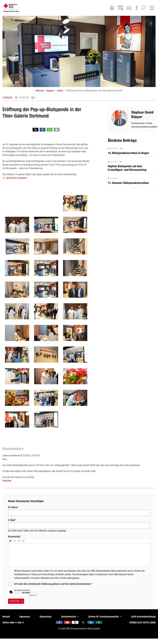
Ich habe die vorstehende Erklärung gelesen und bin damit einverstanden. (53, 589)
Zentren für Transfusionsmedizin (104, 622)
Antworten (7, 486)
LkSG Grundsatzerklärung (143, 622)
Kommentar (14, 542)
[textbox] (79, 560)
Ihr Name (13, 513)
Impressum (25, 622)
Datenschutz (46, 622)
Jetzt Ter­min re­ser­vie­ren (17, 183)
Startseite (40, 96)
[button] (35, 135)
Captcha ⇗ (33, 601)
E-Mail (11, 525)
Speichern (16, 607)
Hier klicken (26, 598)
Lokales (60, 96)
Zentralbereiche (69, 622)
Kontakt (6, 622)
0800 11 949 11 (17, 628)
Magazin (50, 96)
